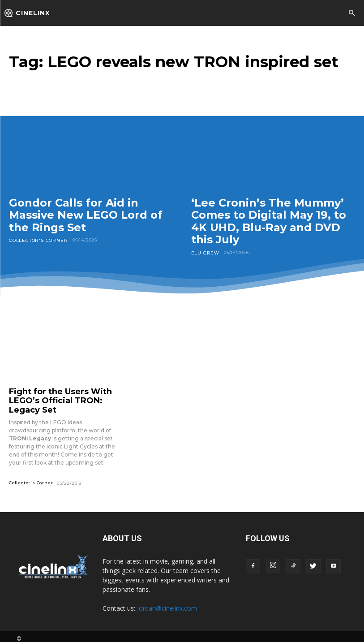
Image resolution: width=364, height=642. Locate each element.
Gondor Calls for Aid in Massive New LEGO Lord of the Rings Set (86, 215)
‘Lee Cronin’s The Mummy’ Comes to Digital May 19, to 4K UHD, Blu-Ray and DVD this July (269, 221)
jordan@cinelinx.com (167, 603)
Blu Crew (203, 252)
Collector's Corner (35, 240)
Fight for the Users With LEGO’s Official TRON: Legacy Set (62, 398)
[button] (351, 13)
